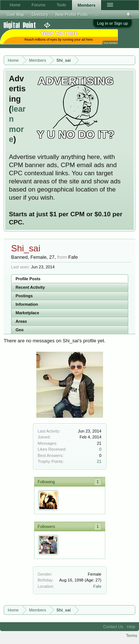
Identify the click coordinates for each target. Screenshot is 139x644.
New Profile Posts (72, 14)
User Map (16, 14)
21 (99, 461)
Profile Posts (28, 279)
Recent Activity (30, 287)
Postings (24, 296)
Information (27, 304)
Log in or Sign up (112, 23)
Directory (40, 14)
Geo (19, 330)
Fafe (97, 586)
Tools (62, 5)
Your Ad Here (110, 43)
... (97, 14)
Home (15, 5)
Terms (132, 635)
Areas (21, 321)
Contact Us (113, 627)
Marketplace (27, 313)
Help (131, 627)
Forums (38, 5)
